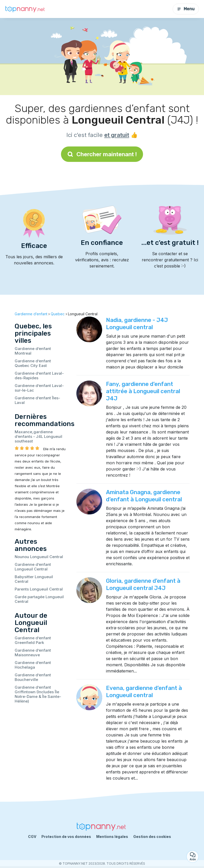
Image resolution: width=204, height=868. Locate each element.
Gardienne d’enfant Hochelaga (33, 665)
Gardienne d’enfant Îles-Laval (37, 400)
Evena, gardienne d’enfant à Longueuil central (144, 692)
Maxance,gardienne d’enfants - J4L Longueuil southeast (38, 436)
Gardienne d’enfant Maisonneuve (33, 653)
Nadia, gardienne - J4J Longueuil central (137, 324)
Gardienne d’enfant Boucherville (33, 677)
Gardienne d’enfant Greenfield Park (33, 640)
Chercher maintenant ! (102, 154)
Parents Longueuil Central (39, 589)
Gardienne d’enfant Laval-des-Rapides (39, 376)
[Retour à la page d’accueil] (26, 9)
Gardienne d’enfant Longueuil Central (33, 567)
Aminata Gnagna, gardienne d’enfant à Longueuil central (144, 496)
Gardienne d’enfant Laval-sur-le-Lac (39, 388)
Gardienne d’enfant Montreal (33, 351)
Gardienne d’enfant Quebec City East (33, 363)
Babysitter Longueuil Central (34, 579)
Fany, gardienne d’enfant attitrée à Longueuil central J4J (143, 391)
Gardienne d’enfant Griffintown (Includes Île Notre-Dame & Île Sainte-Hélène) (38, 694)
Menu (186, 9)
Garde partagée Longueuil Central (39, 599)
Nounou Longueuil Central (39, 557)
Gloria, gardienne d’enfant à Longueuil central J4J (143, 584)
